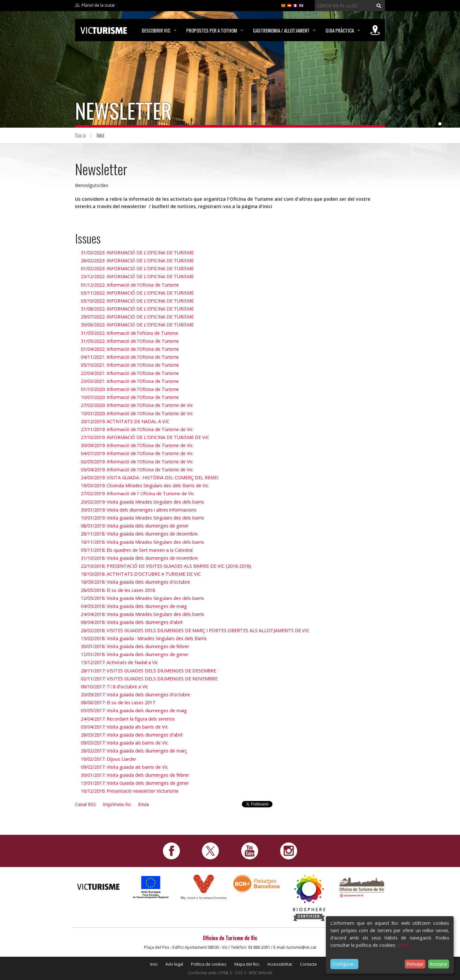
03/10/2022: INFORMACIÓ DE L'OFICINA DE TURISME (137, 301)
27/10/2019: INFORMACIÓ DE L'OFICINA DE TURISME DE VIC (145, 437)
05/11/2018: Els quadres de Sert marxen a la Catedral (137, 550)
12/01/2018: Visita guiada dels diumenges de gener (135, 654)
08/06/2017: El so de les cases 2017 (118, 703)
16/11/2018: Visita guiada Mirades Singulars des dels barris (142, 542)
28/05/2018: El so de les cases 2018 (118, 590)
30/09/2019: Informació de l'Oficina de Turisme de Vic (137, 445)
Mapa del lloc (247, 964)
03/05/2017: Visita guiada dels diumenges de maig (134, 711)
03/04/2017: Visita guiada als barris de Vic (124, 727)
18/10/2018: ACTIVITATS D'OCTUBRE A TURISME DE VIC (141, 574)
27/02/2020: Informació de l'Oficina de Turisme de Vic (137, 405)
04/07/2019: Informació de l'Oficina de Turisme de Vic (137, 453)
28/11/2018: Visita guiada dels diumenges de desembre (139, 534)
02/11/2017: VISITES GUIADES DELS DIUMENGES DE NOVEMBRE (149, 679)
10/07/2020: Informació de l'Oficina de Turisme (130, 397)
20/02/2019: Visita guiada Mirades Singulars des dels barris (142, 502)
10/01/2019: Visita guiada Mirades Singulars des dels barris (142, 518)
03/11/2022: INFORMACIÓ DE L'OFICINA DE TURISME (137, 293)
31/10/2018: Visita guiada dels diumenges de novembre (139, 558)
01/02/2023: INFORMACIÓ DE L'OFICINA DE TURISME (137, 269)
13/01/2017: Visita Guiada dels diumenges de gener (135, 783)
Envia (143, 804)
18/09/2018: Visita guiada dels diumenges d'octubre (135, 582)
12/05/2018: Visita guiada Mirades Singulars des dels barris (142, 598)
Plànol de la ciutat (98, 5)
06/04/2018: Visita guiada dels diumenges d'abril (132, 622)
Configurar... (345, 964)
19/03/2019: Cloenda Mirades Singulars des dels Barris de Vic (145, 486)
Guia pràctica (340, 30)
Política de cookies (209, 964)
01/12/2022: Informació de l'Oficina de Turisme (130, 285)
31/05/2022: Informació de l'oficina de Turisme (130, 333)
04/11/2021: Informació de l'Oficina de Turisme (130, 357)
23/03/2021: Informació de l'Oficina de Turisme (130, 381)
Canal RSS (85, 804)
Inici (100, 135)
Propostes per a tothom (212, 30)
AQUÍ (403, 945)
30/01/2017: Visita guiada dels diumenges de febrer (135, 775)
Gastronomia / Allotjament (281, 30)
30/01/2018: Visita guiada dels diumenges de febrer (135, 646)
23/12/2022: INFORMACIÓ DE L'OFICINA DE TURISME (137, 277)
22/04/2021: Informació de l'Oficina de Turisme (130, 373)
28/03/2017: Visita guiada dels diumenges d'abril (132, 735)
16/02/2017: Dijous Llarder (108, 759)
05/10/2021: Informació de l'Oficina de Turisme (130, 365)
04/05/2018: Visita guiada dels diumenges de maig (134, 606)
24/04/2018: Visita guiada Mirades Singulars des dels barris (142, 614)
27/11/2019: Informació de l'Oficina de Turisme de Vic (137, 429)
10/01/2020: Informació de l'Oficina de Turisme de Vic (137, 413)
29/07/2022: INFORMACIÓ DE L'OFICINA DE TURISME (137, 317)
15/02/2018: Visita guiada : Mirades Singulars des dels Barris (144, 638)
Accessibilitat (280, 964)
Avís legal (174, 964)
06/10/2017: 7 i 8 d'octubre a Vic (115, 687)
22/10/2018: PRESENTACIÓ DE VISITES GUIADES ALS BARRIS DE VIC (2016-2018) (166, 566)
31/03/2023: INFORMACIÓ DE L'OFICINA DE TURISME (137, 253)
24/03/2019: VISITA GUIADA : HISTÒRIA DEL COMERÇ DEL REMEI (149, 478)
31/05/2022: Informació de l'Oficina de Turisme (130, 341)
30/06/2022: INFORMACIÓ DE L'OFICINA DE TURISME (137, 325)
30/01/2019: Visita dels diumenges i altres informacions (139, 510)
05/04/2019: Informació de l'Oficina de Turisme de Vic (137, 470)
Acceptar (438, 964)
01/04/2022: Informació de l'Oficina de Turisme (130, 349)
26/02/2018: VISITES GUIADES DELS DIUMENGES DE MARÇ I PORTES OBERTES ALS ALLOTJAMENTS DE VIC (195, 630)
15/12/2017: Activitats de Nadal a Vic (119, 662)
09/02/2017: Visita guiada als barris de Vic (124, 767)
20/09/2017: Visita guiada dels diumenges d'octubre (135, 695)
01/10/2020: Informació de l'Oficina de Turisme (130, 389)
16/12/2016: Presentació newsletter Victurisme (130, 791)
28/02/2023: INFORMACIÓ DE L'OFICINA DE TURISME (137, 261)
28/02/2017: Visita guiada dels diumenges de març (134, 751)
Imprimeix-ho (117, 804)
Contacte (308, 964)
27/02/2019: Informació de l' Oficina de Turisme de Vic (138, 494)
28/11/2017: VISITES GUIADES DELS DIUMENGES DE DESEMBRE (149, 671)
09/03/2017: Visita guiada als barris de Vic (124, 743)
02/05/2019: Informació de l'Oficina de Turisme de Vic (137, 462)
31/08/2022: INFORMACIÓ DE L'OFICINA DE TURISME (137, 309)
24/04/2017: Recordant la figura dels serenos (128, 719)
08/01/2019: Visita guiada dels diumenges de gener (135, 526)
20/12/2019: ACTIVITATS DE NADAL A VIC (125, 421)
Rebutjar (415, 964)
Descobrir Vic (156, 30)
